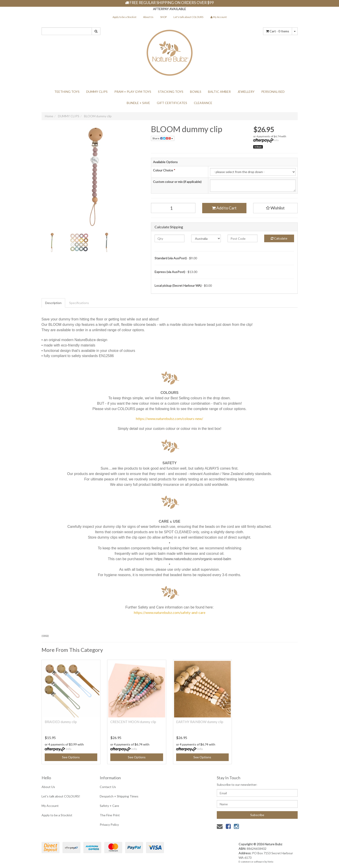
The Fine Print (110, 815)
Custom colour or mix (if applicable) (177, 182)
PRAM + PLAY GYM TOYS (133, 92)
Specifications (79, 303)
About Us (148, 17)
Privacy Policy (109, 825)
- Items (278, 31)
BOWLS (196, 92)
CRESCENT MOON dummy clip (133, 722)
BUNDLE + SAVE (138, 103)
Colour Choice (164, 170)
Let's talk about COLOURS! (61, 796)
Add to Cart (224, 208)
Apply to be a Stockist (124, 17)
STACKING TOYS (171, 92)
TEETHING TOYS (67, 92)
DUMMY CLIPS (97, 92)
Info (276, 140)
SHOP (163, 17)
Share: (163, 138)
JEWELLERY (246, 92)
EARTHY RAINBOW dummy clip (200, 722)
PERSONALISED (273, 92)
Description (53, 303)
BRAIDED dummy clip (61, 722)
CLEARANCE (203, 103)
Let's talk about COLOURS (188, 17)
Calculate (279, 238)
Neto (270, 862)
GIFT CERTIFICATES (172, 103)
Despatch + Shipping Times (119, 796)
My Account (50, 806)
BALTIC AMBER (219, 92)
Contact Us (108, 787)
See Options (71, 757)
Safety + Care (109, 806)
